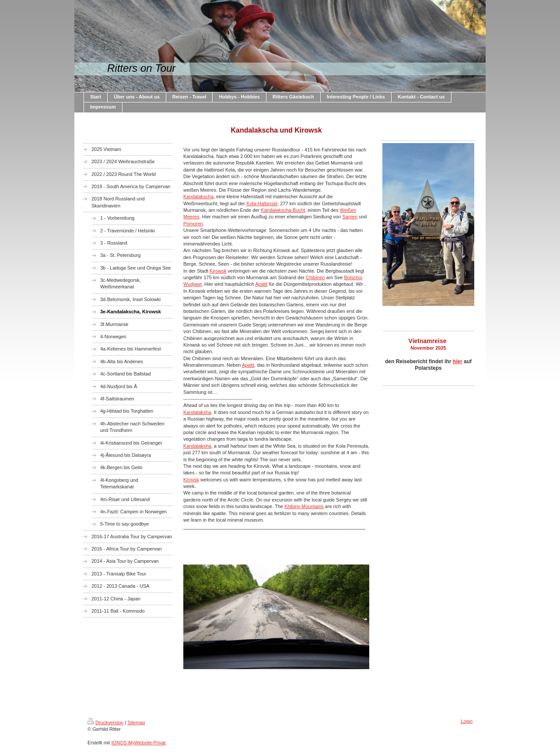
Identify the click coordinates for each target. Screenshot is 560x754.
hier (458, 361)
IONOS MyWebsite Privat (138, 743)
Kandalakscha (198, 196)
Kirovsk (191, 480)
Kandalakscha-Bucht (283, 210)
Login (467, 721)
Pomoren (193, 224)
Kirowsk (218, 271)
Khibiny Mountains (304, 506)
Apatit (261, 284)
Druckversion (105, 722)
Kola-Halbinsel (262, 203)
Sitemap (136, 722)
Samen (350, 217)
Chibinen (315, 277)
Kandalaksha (197, 412)
